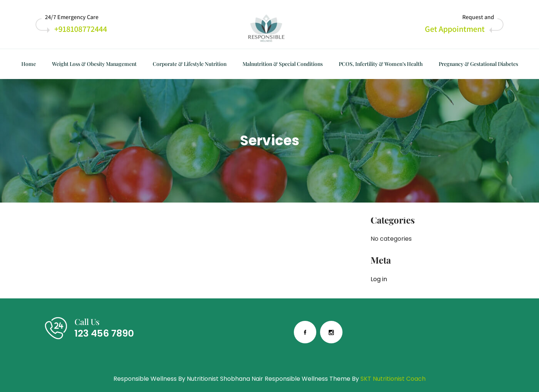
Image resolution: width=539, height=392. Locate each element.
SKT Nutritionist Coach (393, 379)
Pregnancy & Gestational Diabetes (478, 64)
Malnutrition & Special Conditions (283, 64)
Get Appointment (455, 29)
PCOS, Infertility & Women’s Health (381, 64)
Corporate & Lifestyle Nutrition (190, 64)
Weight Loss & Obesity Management (94, 64)
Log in (379, 279)
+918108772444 (81, 29)
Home (29, 64)
